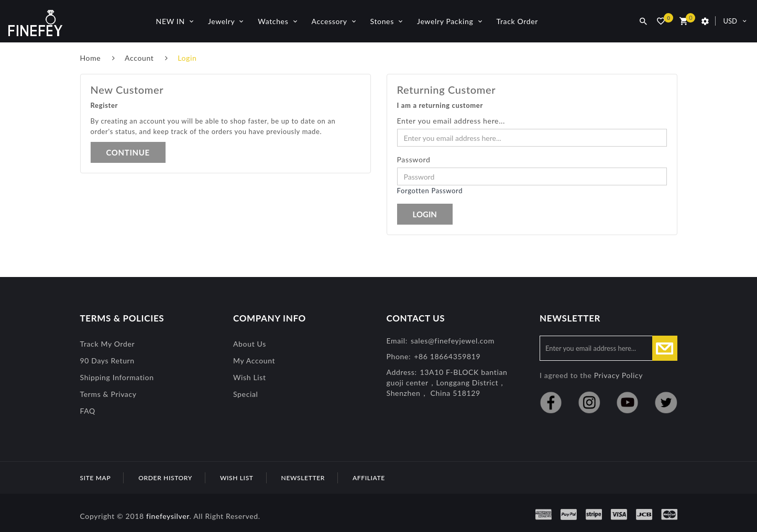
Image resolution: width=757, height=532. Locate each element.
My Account (254, 361)
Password (414, 159)
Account (139, 58)
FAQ (88, 411)
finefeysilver (168, 516)
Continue (128, 152)
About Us (250, 344)
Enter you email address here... (451, 121)
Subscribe (665, 348)
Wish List (250, 377)
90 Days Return (107, 361)
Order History (165, 478)
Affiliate (369, 478)
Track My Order (108, 344)
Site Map (96, 478)
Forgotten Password (430, 191)
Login (187, 58)
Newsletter (303, 478)
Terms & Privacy (108, 394)
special (246, 394)
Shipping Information (117, 377)
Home (91, 58)
